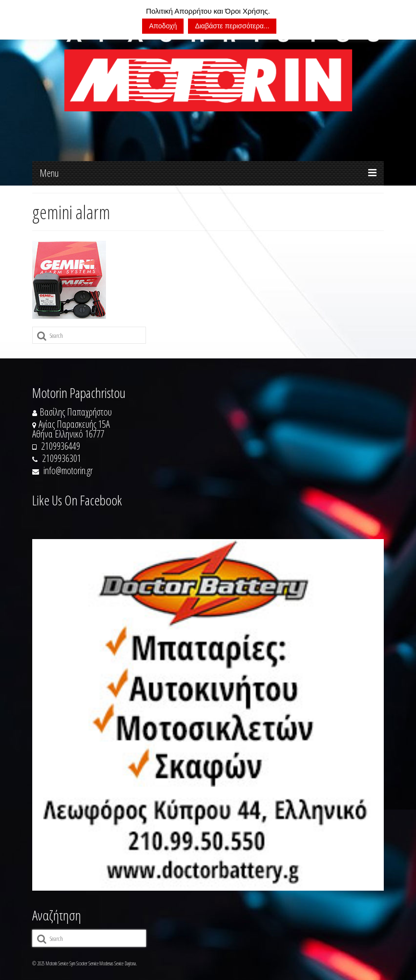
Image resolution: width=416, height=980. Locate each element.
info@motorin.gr (62, 470)
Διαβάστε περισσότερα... (232, 26)
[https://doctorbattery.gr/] (208, 715)
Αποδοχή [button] (163, 26)
